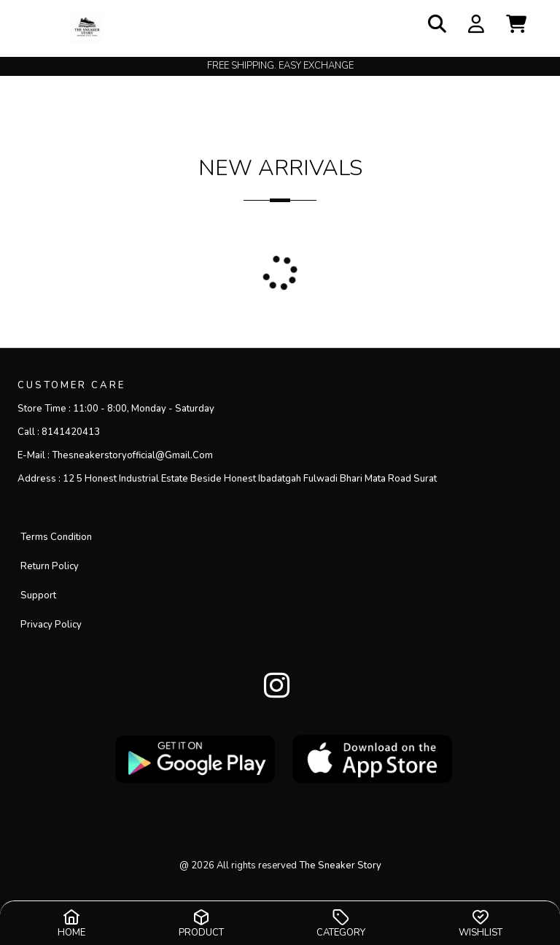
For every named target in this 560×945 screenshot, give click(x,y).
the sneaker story (340, 865)
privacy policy (51, 625)
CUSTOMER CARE (71, 385)
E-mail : (115, 455)
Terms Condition (56, 537)
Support (38, 595)
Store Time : (116, 409)
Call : (59, 432)
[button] (516, 25)
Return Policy (50, 566)
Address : (227, 479)
